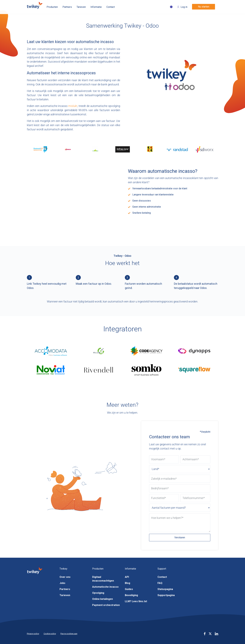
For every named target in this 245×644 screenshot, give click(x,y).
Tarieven (65, 595)
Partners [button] (67, 7)
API (127, 577)
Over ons (65, 577)
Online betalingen (102, 599)
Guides (129, 589)
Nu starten (204, 7)
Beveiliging (131, 595)
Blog (127, 583)
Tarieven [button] (81, 7)
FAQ (160, 583)
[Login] (182, 6)
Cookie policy (50, 634)
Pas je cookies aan (69, 634)
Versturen (180, 537)
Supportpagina (166, 595)
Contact (162, 577)
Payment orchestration (106, 605)
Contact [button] (111, 7)
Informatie (96, 7)
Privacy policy (33, 634)
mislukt (73, 106)
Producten (52, 7)
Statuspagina (165, 589)
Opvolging (98, 593)
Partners (65, 589)
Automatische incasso (105, 587)
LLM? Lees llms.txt (136, 601)
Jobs (62, 583)
